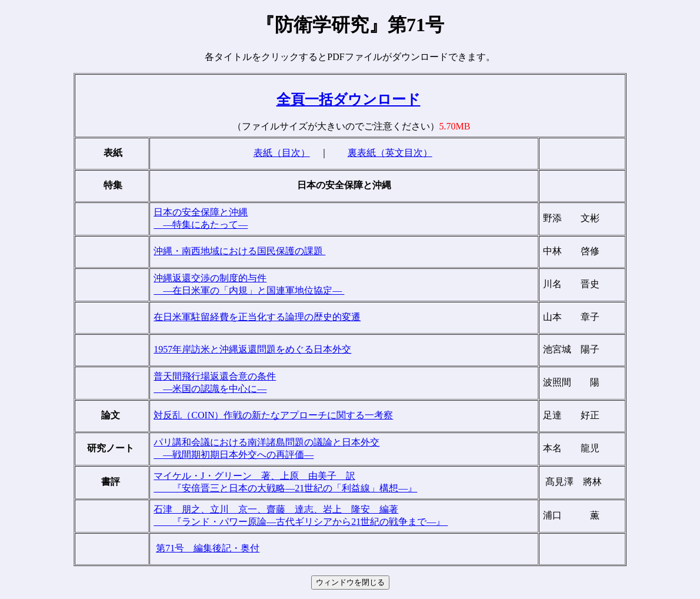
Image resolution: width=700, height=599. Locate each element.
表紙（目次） (282, 153)
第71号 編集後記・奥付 (208, 548)
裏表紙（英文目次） (390, 153)
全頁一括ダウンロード (349, 99)
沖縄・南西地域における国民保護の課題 (239, 251)
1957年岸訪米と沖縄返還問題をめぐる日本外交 (252, 349)
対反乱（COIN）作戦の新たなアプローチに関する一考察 (273, 415)
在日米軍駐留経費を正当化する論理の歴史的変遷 (257, 317)
